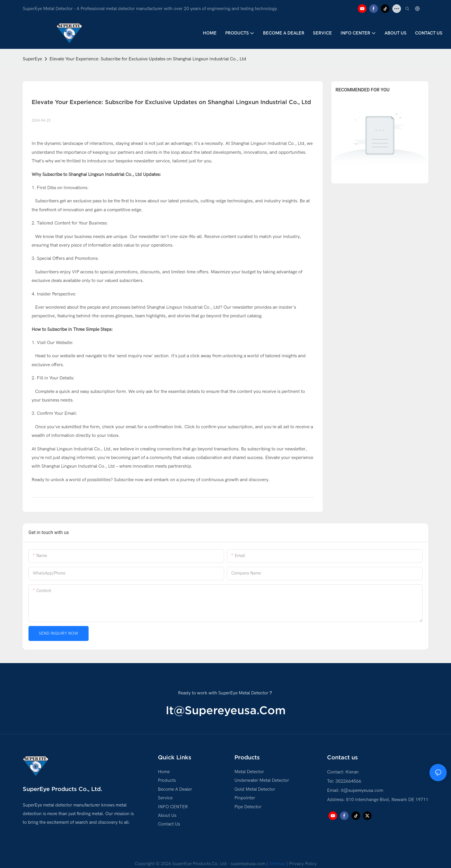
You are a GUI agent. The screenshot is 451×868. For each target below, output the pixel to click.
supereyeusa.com (248, 864)
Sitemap (278, 864)
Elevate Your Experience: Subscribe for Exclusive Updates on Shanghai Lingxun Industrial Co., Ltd (148, 59)
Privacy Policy (303, 864)
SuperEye (32, 59)
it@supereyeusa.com (226, 710)
